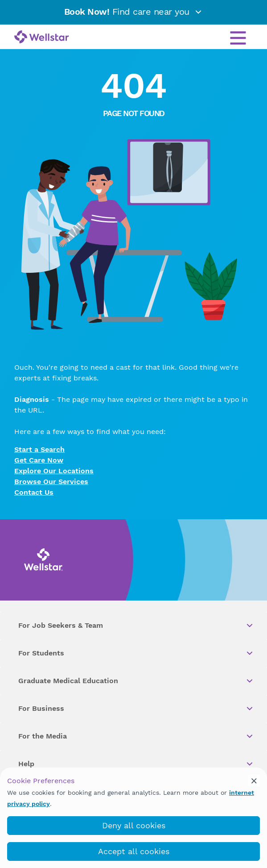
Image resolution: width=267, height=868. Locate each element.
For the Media (136, 736)
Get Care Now (39, 460)
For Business (136, 709)
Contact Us (34, 492)
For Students (136, 653)
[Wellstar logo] (42, 38)
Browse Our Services (51, 482)
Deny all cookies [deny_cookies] (134, 825)
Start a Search (39, 449)
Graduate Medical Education (136, 681)
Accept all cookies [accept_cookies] (134, 851)
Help (136, 764)
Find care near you (134, 12)
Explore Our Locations (54, 471)
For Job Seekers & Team (136, 626)
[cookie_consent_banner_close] (254, 780)
